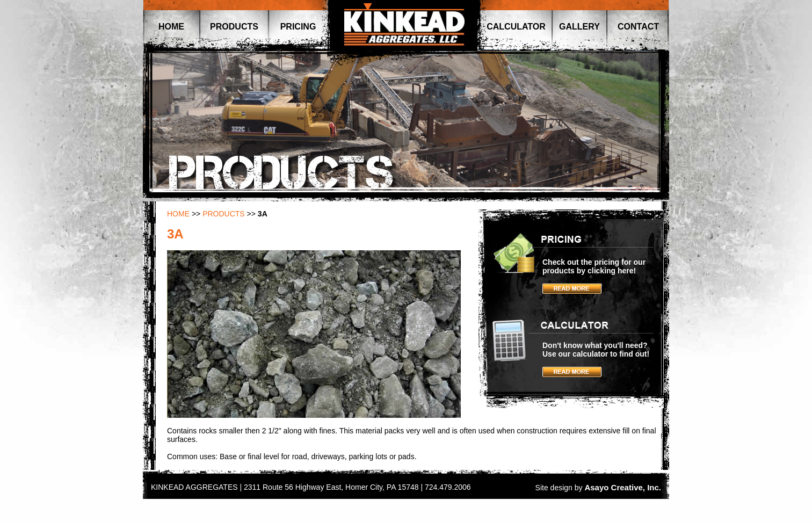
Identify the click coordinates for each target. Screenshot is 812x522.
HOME (171, 27)
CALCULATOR (516, 27)
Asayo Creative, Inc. (623, 487)
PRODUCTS (234, 27)
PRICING (298, 27)
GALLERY (579, 27)
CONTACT (638, 27)
